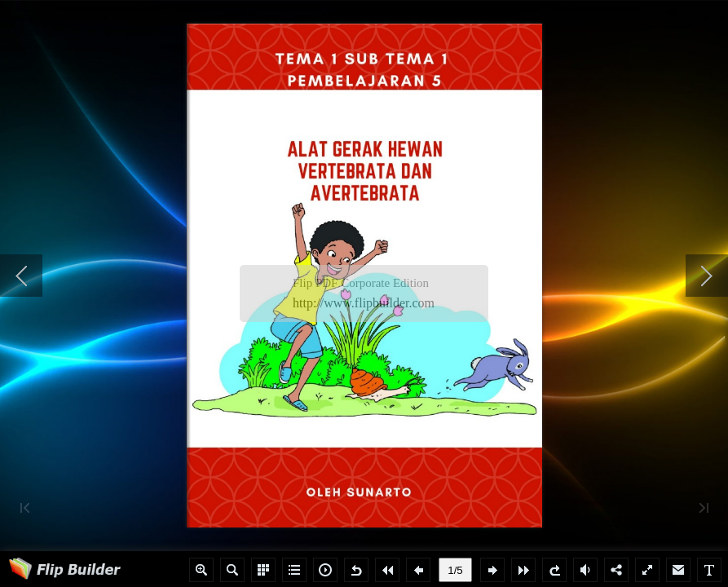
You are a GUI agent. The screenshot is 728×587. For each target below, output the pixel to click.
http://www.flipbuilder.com (364, 303)
